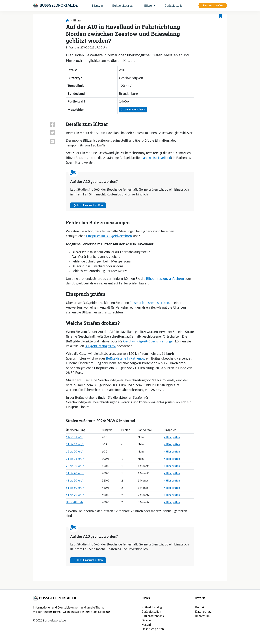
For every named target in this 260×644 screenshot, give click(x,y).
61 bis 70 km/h (75, 495)
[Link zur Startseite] (67, 20)
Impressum (202, 616)
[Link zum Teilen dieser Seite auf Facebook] (56, 124)
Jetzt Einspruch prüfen (88, 205)
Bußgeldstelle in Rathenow (126, 358)
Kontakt (200, 607)
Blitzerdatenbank (153, 616)
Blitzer (149, 6)
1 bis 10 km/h (74, 437)
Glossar (146, 620)
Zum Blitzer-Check (133, 110)
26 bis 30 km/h (75, 466)
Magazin (97, 6)
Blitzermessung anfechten (165, 279)
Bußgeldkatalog (122, 6)
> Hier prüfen (172, 437)
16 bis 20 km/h (75, 452)
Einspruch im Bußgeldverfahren (109, 236)
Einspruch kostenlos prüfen (149, 303)
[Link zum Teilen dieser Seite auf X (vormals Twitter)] (56, 133)
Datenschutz (203, 612)
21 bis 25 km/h (75, 459)
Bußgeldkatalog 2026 (100, 346)
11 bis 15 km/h (75, 444)
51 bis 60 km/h (75, 488)
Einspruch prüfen (213, 5)
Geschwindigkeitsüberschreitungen (149, 341)
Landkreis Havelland (156, 158)
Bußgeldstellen (174, 6)
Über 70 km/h (74, 502)
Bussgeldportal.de (55, 6)
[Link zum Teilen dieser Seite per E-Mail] (56, 141)
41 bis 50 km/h (75, 481)
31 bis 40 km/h (75, 473)
